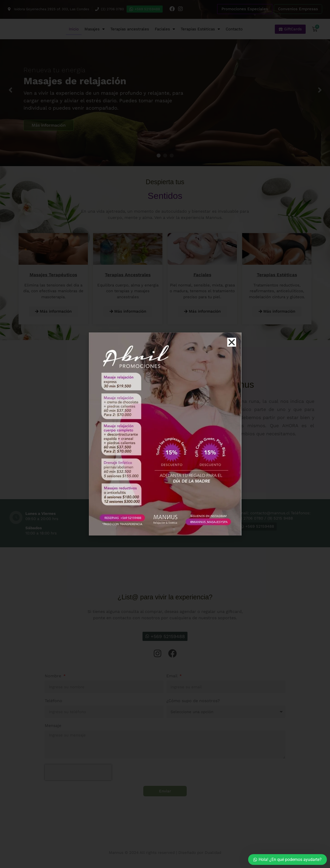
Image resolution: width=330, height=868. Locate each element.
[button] (232, 342)
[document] (165, 434)
